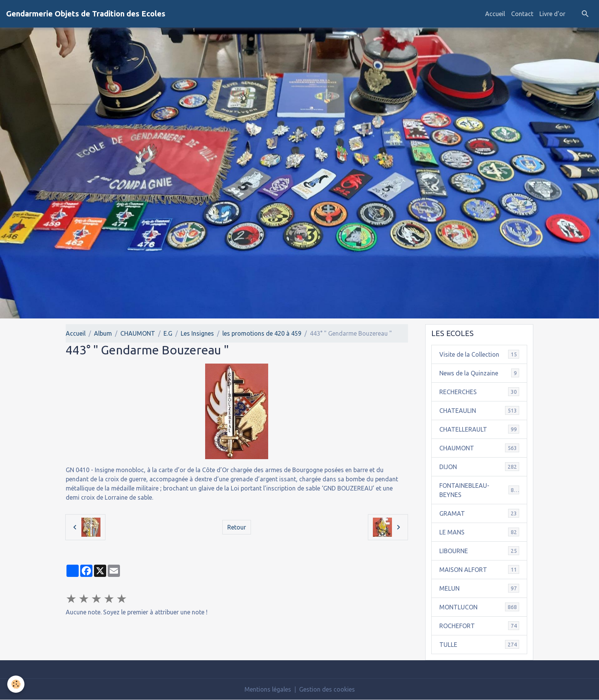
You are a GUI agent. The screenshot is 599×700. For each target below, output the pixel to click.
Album (103, 333)
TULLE (479, 644)
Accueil (495, 14)
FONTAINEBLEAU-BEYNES (479, 490)
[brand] (86, 14)
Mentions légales (268, 689)
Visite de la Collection (479, 354)
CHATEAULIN (479, 410)
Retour (237, 527)
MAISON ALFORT (479, 569)
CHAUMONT (138, 333)
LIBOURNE (479, 551)
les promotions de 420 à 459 (262, 333)
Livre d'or (552, 14)
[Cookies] (16, 684)
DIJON (479, 467)
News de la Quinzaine (479, 373)
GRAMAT (479, 513)
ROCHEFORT (479, 626)
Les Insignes (197, 333)
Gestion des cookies (327, 689)
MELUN (479, 588)
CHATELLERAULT (479, 429)
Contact (522, 14)
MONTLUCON (479, 607)
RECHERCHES (479, 392)
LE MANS (479, 532)
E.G (168, 333)
